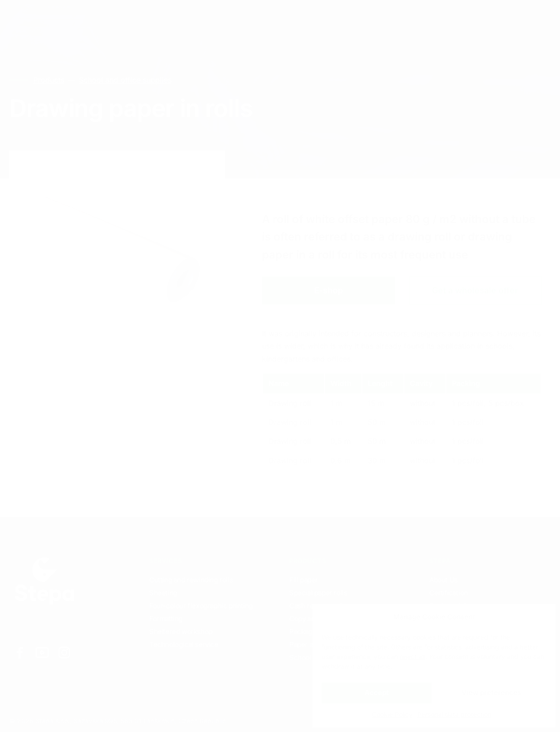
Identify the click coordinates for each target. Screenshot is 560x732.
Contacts (196, 18)
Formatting (166, 619)
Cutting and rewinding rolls (191, 580)
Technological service (184, 644)
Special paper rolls (318, 593)
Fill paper (304, 580)
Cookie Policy (392, 714)
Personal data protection (454, 714)
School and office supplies (125, 80)
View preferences (491, 693)
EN (453, 19)
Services (90, 18)
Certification (449, 593)
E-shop (329, 290)
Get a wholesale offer (475, 290)
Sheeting (163, 593)
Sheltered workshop (181, 632)
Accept (377, 693)
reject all (412, 656)
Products (143, 18)
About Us (444, 580)
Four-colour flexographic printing (201, 606)
